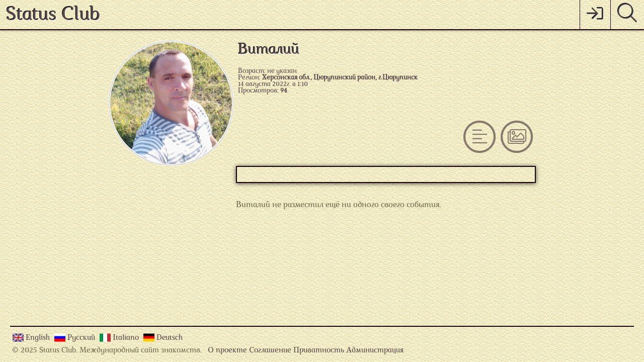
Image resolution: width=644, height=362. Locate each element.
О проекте (227, 351)
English (39, 338)
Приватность (319, 351)
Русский (82, 338)
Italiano (127, 338)
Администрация (375, 351)
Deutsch (170, 338)
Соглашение (270, 351)
